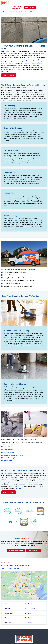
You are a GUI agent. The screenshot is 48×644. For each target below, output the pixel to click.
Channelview (32, 567)
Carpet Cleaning (9, 447)
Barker (30, 563)
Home (4, 12)
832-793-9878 (17, 8)
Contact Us (33, 537)
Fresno (30, 582)
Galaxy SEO (27, 634)
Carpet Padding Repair (11, 458)
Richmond (23, 485)
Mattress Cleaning (9, 452)
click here (38, 67)
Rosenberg (24, 60)
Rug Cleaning (8, 461)
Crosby (8, 577)
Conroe (30, 572)
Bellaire (36, 485)
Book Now (30, 8)
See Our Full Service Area (10, 555)
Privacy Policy (23, 630)
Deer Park (8, 582)
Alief (7, 563)
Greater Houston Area (18, 62)
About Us (15, 630)
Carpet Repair (8, 449)
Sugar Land (35, 60)
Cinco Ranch (9, 572)
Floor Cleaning (14, 12)
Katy (29, 60)
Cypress (30, 485)
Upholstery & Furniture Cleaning (14, 455)
